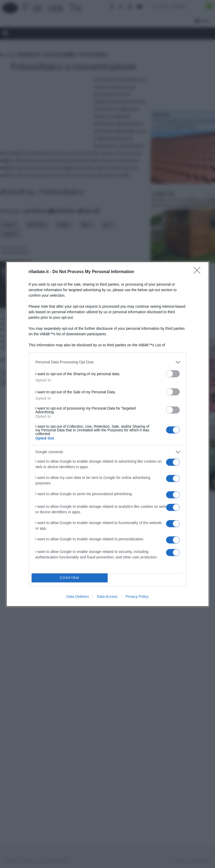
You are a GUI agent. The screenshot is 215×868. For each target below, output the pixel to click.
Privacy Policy (137, 597)
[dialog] (108, 434)
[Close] (199, 272)
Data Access (107, 597)
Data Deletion (78, 597)
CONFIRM (70, 578)
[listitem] (108, 362)
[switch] (173, 374)
